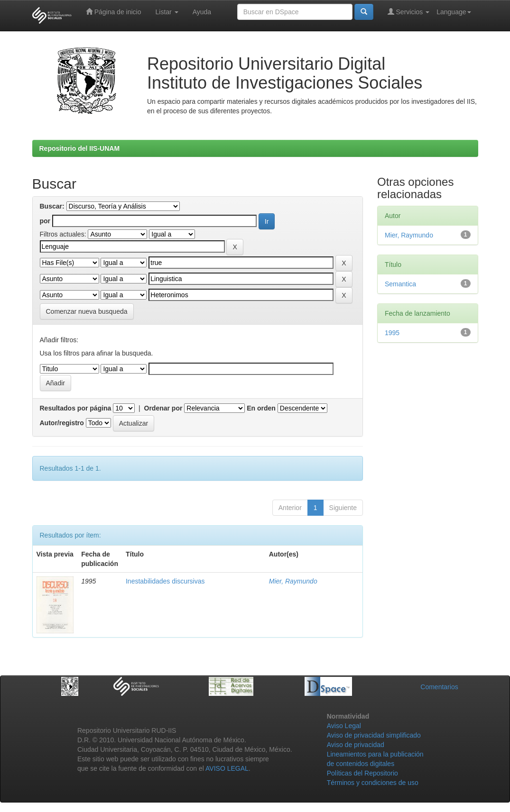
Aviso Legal (344, 726)
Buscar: (52, 206)
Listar (167, 12)
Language (454, 12)
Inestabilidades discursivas (165, 581)
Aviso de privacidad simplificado (374, 735)
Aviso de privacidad (356, 745)
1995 (392, 333)
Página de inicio (114, 12)
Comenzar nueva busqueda (87, 311)
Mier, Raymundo (293, 581)
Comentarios (439, 687)
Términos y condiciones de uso (373, 783)
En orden (261, 408)
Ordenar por (163, 408)
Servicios (409, 12)
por (45, 221)
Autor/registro (62, 423)
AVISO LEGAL (227, 768)
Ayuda (202, 12)
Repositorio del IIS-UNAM (80, 148)
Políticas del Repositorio (362, 773)
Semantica (400, 284)
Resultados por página (76, 408)
